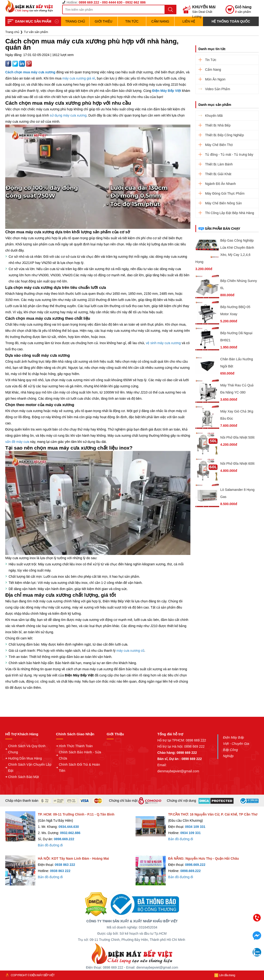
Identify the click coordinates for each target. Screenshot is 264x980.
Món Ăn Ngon (215, 79)
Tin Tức (132, 21)
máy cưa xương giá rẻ (79, 78)
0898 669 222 (196, 740)
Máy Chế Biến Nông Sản (224, 203)
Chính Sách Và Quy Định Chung (27, 749)
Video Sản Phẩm (218, 89)
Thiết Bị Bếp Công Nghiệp (224, 135)
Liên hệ (189, 21)
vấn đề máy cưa (17, 442)
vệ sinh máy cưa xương (163, 343)
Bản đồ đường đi (50, 845)
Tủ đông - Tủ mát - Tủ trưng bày (229, 155)
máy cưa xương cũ (130, 651)
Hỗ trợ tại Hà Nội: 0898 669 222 (181, 746)
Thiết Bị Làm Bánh (219, 164)
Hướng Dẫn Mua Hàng (25, 758)
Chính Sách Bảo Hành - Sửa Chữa (80, 755)
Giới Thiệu (104, 21)
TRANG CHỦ (75, 21)
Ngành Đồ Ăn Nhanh (220, 184)
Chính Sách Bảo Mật (24, 777)
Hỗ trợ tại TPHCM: (172, 740)
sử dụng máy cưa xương (68, 115)
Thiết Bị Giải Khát (218, 174)
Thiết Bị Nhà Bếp (218, 125)
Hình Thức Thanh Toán (76, 746)
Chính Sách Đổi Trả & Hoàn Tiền (79, 768)
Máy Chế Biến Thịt (219, 145)
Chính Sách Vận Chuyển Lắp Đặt (30, 768)
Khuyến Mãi (214, 116)
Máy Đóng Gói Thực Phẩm (225, 193)
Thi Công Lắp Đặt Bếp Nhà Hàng (230, 213)
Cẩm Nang (160, 21)
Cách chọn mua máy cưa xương (30, 72)
